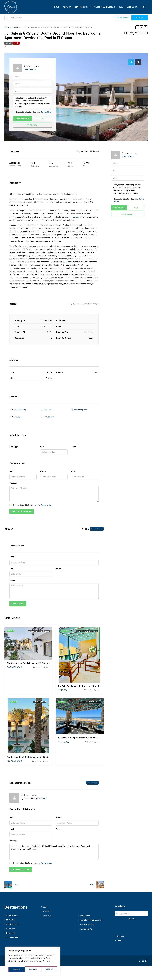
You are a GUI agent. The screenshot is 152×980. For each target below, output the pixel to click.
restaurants (75, 217)
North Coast (85, 913)
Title (11, 566)
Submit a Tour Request (22, 509)
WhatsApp (33, 125)
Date (42, 444)
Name (12, 469)
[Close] (59, 950)
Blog (121, 7)
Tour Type (14, 444)
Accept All (49, 970)
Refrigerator (49, 415)
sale (22, 262)
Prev (16, 882)
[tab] (131, 62)
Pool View (48, 409)
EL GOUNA (10, 917)
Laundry (17, 415)
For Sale (31, 628)
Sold (16, 43)
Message (13, 480)
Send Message (23, 118)
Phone (43, 469)
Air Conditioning (20, 409)
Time (74, 444)
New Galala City (86, 926)
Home (57, 7)
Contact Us (132, 7)
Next (91, 882)
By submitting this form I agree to (32, 112)
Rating (59, 566)
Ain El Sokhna (12, 913)
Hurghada (10, 930)
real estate (67, 262)
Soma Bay (10, 926)
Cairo (45, 904)
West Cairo (47, 909)
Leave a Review (97, 526)
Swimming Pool (80, 409)
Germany (120, 933)
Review (13, 577)
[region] (33, 962)
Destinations (81, 7)
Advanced (123, 18)
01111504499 (29, 796)
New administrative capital (91, 917)
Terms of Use (46, 112)
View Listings (30, 70)
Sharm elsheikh (13, 935)
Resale (8, 43)
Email (74, 469)
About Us (67, 7)
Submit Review (18, 601)
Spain (119, 938)
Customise (17, 970)
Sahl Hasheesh (12, 921)
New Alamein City (87, 922)
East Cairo (47, 913)
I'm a (58, 826)
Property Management (104, 7)
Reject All (33, 970)
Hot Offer (39, 628)
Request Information (21, 867)
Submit (131, 916)
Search (139, 18)
